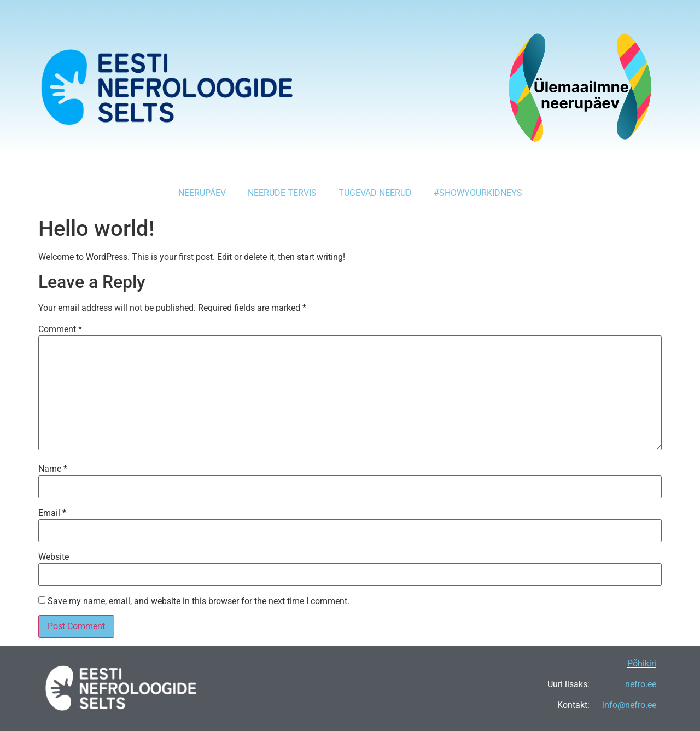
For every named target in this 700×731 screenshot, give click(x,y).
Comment (60, 329)
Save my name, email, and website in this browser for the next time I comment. (199, 601)
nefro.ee (641, 684)
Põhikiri (642, 663)
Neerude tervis (282, 193)
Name (53, 469)
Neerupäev (202, 193)
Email (52, 513)
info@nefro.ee (629, 705)
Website (54, 557)
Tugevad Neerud (375, 193)
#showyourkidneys (478, 193)
